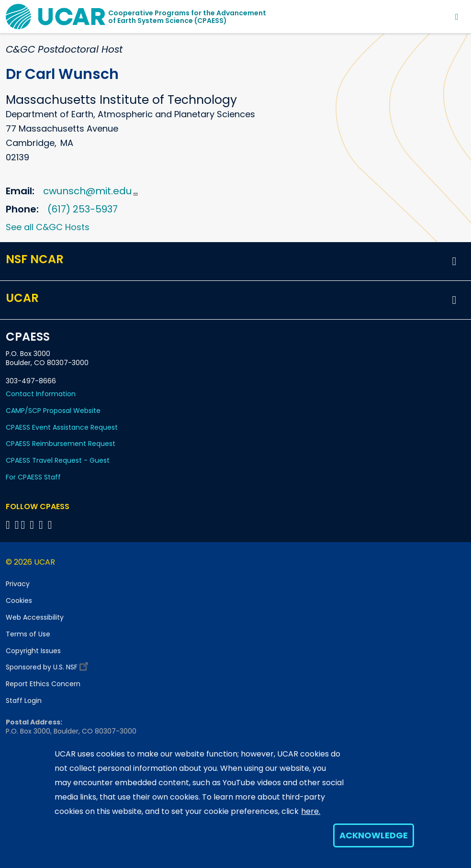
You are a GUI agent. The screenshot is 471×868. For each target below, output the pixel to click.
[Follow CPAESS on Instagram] (42, 525)
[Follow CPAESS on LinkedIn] (33, 525)
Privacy (18, 584)
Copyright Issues (33, 651)
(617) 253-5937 (83, 209)
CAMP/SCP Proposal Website (53, 411)
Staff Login (24, 701)
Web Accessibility (35, 617)
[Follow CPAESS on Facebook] (9, 525)
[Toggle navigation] (457, 17)
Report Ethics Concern (43, 684)
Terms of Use (28, 634)
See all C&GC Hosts (48, 227)
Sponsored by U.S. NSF (48, 665)
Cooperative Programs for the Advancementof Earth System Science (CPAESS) (187, 17)
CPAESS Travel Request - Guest (58, 460)
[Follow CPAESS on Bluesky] (17, 525)
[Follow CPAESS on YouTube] (51, 525)
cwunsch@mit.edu (91, 191)
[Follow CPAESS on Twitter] (25, 525)
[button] (454, 261)
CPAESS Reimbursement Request (61, 444)
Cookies (19, 601)
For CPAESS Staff (33, 477)
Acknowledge (374, 835)
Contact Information (41, 394)
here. (311, 811)
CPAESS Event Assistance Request (62, 427)
